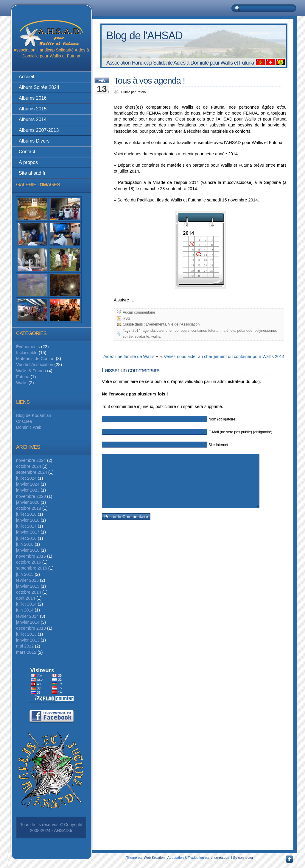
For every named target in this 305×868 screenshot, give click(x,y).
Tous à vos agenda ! (149, 81)
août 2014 (26, 598)
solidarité (142, 337)
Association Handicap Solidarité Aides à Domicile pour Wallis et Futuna (51, 39)
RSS (126, 318)
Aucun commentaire (139, 312)
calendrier (165, 331)
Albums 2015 (33, 109)
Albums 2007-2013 (39, 130)
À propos (28, 162)
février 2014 (27, 616)
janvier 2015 (28, 586)
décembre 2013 (31, 628)
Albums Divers (34, 141)
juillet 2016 (26, 538)
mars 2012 (26, 652)
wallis (156, 337)
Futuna (23, 377)
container (199, 331)
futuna (213, 331)
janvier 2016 (28, 550)
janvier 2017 (28, 532)
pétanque (245, 331)
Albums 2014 (33, 119)
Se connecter (243, 858)
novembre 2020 (31, 496)
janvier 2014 (28, 622)
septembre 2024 (32, 472)
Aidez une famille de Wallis (129, 356)
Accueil (27, 77)
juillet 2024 (26, 478)
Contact (27, 152)
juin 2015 (25, 574)
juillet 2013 (26, 634)
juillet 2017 (26, 526)
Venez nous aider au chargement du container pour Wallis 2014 (224, 356)
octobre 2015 (29, 562)
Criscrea (24, 421)
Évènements (28, 347)
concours (182, 331)
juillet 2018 (26, 514)
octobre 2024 (29, 466)
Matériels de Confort (35, 359)
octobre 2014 (29, 592)
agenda (149, 331)
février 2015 (27, 580)
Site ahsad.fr (32, 173)
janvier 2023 (28, 490)
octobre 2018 (29, 508)
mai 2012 (25, 646)
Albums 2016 (33, 98)
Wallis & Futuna (31, 371)
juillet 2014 (26, 604)
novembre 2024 (31, 460)
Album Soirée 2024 (39, 87)
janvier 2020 (28, 502)
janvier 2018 (28, 520)
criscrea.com (221, 858)
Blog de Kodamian (34, 415)
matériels (228, 331)
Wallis (22, 383)
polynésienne (265, 331)
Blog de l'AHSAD (144, 36)
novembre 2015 (31, 556)
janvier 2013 (28, 640)
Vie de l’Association (35, 365)
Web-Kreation (154, 858)
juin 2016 (25, 544)
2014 (137, 331)
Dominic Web (29, 427)
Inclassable (27, 353)
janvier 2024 (28, 484)
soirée (128, 337)
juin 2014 (25, 610)
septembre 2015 (32, 568)
